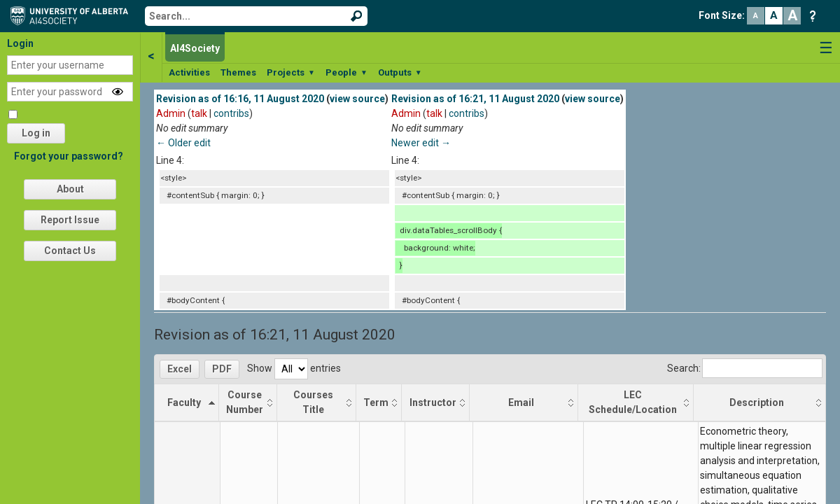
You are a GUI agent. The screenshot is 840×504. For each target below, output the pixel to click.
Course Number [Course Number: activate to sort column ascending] (245, 402)
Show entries (294, 368)
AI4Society (195, 48)
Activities (189, 72)
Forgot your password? (69, 156)
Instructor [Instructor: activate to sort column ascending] (433, 402)
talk (199, 113)
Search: (745, 368)
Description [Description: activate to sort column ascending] (757, 402)
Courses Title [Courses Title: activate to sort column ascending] (313, 402)
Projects (291, 72)
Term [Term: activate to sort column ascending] (376, 402)
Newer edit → (421, 143)
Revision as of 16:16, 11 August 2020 (240, 99)
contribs (231, 113)
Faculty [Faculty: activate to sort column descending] (184, 402)
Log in (36, 133)
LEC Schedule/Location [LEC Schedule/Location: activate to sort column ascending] (633, 402)
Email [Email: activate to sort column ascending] (521, 402)
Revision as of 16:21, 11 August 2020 (475, 99)
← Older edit (183, 143)
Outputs (400, 72)
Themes (238, 72)
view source (357, 99)
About (70, 189)
